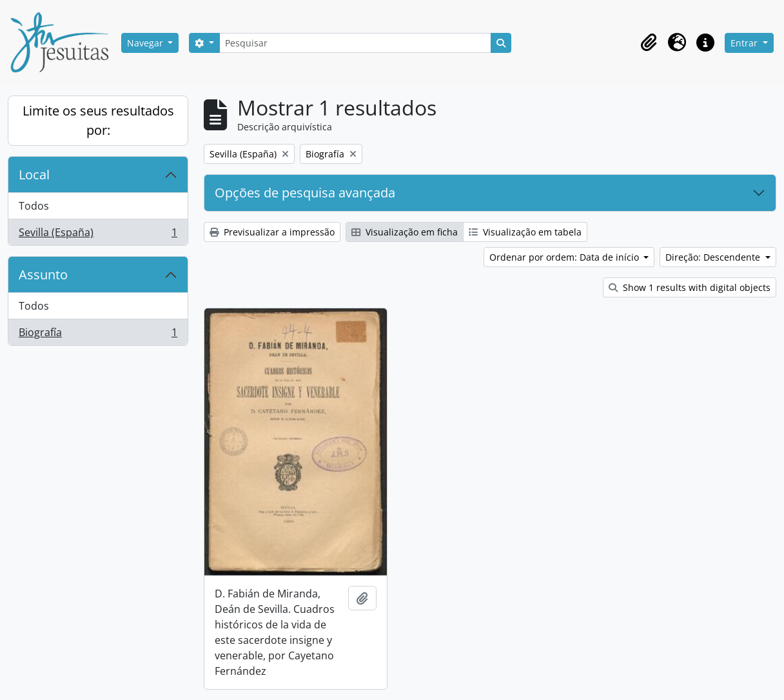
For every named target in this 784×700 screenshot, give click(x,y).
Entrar (745, 43)
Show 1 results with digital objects (690, 287)
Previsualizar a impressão (272, 232)
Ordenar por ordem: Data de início (565, 257)
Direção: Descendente (714, 257)
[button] (649, 43)
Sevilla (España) (98, 235)
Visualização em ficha (405, 232)
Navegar (146, 43)
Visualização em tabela (525, 232)
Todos (34, 206)
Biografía (98, 335)
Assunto (43, 275)
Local (34, 175)
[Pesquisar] (355, 43)
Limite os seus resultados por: (98, 120)
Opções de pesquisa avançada (305, 193)
